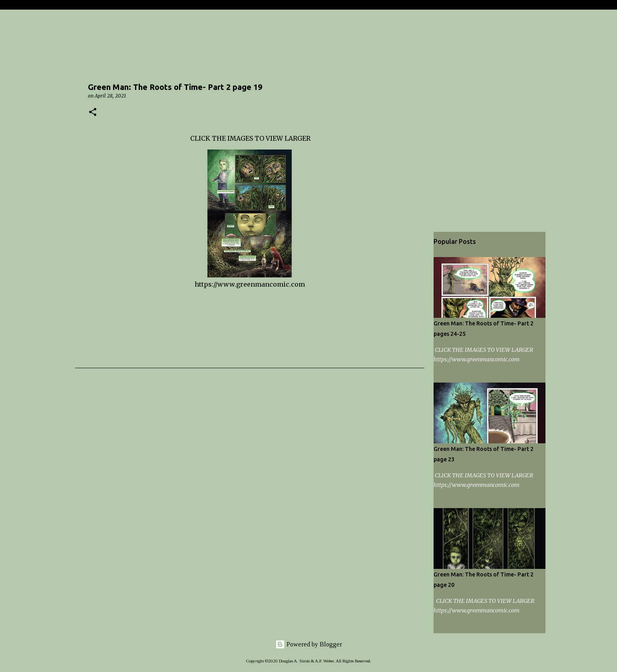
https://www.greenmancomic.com (250, 284)
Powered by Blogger (309, 644)
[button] (93, 113)
